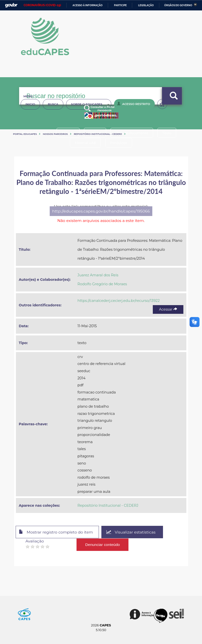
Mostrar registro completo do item (57, 532)
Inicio (30, 104)
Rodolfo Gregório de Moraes (102, 284)
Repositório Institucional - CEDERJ (98, 134)
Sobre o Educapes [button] (90, 104)
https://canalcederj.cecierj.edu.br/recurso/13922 (119, 301)
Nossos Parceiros (55, 134)
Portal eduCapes (25, 134)
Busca (53, 104)
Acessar (168, 309)
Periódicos (119, 143)
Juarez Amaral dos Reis (98, 275)
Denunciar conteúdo (103, 544)
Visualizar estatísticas (133, 532)
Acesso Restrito (134, 104)
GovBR (11, 5)
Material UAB (85, 143)
